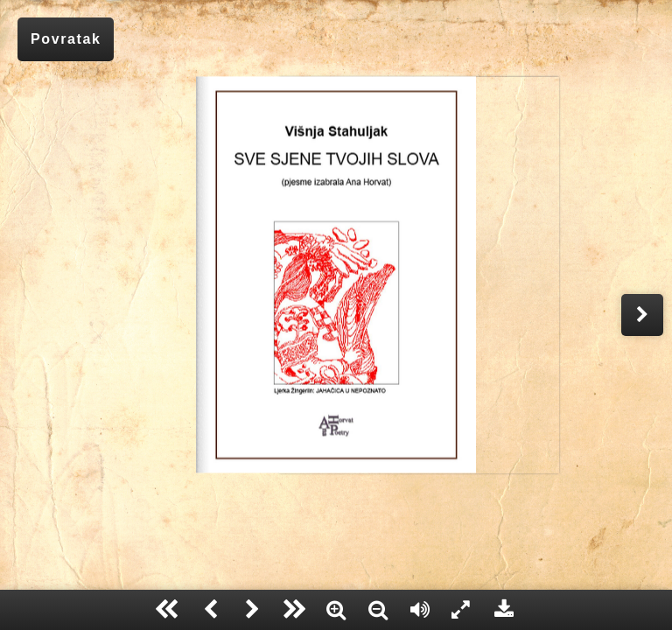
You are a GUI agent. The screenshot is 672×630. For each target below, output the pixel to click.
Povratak (66, 39)
